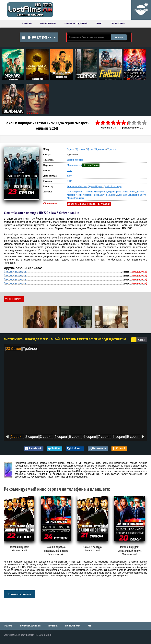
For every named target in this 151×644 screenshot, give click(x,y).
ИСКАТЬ (119, 37)
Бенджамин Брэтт (137, 195)
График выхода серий (76, 24)
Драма (90, 149)
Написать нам (73, 626)
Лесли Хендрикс (84, 195)
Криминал (100, 149)
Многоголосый (74, 165)
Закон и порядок (75, 160)
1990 (69, 176)
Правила (53, 626)
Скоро (99, 24)
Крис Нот (122, 195)
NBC (69, 170)
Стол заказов (118, 24)
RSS (89, 626)
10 (145, 123)
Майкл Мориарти (76, 198)
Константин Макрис (77, 186)
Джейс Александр (112, 186)
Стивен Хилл (128, 192)
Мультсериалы (48, 24)
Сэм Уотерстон (74, 192)
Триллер (112, 149)
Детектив (81, 149)
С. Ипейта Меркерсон (94, 192)
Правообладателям (30, 626)
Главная (8, 626)
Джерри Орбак (113, 192)
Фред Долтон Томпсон (105, 195)
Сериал (70, 149)
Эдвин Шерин (95, 186)
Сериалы (27, 24)
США (70, 181)
